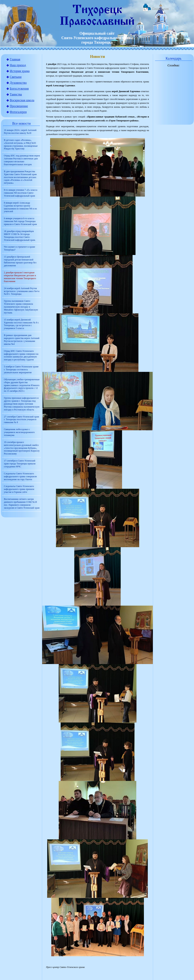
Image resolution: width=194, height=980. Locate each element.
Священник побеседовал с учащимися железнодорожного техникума (19, 432)
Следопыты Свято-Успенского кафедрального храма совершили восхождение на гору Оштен (20, 476)
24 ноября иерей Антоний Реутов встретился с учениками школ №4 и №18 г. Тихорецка (22, 291)
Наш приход (18, 65)
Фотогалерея (18, 112)
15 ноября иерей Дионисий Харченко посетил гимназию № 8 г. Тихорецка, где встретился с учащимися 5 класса (21, 324)
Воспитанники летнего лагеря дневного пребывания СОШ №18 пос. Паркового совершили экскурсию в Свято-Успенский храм (22, 503)
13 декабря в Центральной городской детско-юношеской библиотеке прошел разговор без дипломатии (20, 261)
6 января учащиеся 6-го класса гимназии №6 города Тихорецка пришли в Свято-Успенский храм (20, 221)
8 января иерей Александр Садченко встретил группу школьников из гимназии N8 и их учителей (20, 207)
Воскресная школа (22, 100)
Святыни (16, 77)
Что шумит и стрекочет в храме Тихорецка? (19, 248)
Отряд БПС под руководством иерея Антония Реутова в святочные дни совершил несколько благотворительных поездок (22, 160)
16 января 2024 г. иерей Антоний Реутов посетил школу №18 (20, 132)
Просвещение (19, 106)
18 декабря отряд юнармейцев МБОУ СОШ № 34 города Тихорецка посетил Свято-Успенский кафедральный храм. (20, 236)
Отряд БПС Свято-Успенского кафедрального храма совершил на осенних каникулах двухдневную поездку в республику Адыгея (21, 355)
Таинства (16, 94)
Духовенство (18, 83)
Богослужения (19, 89)
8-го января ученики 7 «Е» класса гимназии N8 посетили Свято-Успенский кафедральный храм (21, 193)
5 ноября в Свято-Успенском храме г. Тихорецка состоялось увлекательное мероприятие (21, 370)
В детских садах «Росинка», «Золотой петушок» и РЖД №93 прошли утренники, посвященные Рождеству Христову (21, 144)
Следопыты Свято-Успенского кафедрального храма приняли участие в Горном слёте (19, 489)
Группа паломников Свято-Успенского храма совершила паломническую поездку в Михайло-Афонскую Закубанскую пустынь (21, 307)
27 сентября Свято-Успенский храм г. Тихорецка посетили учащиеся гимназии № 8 (21, 420)
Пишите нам (160, 8)
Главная (15, 59)
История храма (20, 71)
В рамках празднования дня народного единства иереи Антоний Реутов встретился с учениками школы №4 (22, 340)
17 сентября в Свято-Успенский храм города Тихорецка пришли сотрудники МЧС (20, 464)
